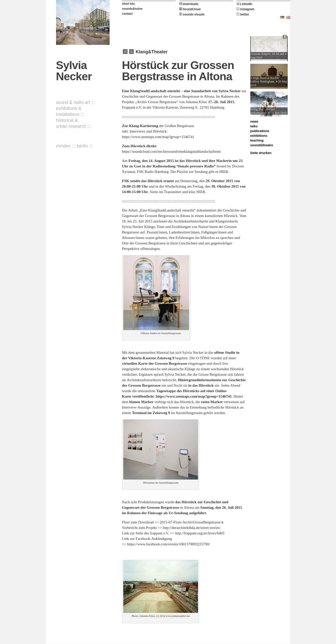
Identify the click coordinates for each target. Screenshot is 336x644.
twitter (243, 14)
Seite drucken (261, 153)
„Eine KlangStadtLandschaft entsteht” (167, 210)
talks (254, 126)
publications (260, 131)
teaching (257, 140)
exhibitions (259, 136)
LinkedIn (245, 4)
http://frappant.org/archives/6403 (200, 533)
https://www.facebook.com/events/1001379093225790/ (168, 544)
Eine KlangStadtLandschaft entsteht (151, 91)
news (254, 121)
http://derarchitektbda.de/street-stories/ (192, 528)
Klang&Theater (152, 52)
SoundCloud (190, 9)
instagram (246, 9)
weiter (125, 52)
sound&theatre (262, 145)
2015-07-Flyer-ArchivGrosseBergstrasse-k (192, 522)
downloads (189, 4)
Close (285, 37)
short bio (128, 4)
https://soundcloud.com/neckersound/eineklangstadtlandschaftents (171, 151)
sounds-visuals (192, 14)
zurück (131, 52)
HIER (224, 172)
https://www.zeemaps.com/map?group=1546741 (158, 137)
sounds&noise (132, 9)
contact (127, 14)
